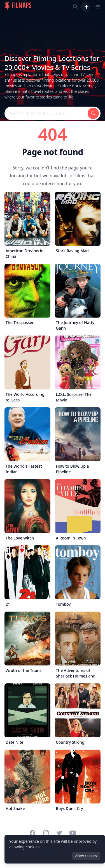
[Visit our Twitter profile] (59, 833)
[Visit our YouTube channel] (73, 833)
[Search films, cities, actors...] (75, 7)
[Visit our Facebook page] (32, 833)
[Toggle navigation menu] (98, 7)
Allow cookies (86, 856)
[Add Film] (87, 7)
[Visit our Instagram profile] (46, 833)
